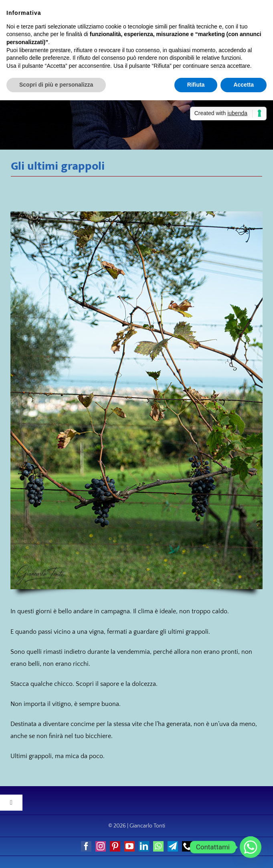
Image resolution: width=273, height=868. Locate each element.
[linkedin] (144, 846)
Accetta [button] (244, 85)
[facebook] (86, 846)
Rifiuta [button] (196, 85)
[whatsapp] (158, 846)
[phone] (187, 846)
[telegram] (173, 846)
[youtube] (129, 846)
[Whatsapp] (251, 847)
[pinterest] (115, 846)
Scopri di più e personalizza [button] (56, 85)
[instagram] (101, 846)
